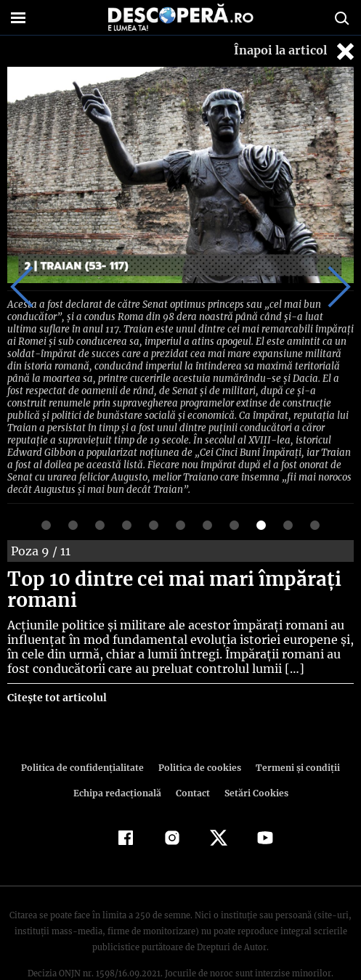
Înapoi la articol (296, 51)
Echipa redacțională (119, 758)
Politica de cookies (199, 733)
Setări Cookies (255, 758)
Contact (193, 758)
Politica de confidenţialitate (86, 733)
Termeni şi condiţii (293, 733)
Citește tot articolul (56, 663)
